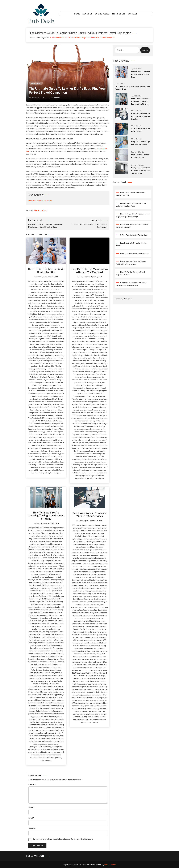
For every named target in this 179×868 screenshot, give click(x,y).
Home (77, 14)
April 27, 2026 (97, 277)
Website (32, 828)
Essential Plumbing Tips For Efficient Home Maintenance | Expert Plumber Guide (48, 223)
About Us (87, 14)
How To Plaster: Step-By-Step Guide (135, 253)
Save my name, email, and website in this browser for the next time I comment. (63, 839)
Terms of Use (119, 14)
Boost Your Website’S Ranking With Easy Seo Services (90, 514)
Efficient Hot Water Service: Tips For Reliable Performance (88, 223)
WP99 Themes (110, 865)
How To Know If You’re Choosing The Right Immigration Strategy (46, 516)
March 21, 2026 (97, 521)
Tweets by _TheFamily (123, 299)
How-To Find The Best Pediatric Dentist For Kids (46, 271)
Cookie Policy (102, 14)
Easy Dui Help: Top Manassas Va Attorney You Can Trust (89, 271)
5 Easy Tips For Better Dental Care (134, 235)
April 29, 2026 (53, 277)
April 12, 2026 (53, 523)
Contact (133, 14)
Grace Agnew (41, 277)
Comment (33, 784)
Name (31, 807)
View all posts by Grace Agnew (40, 200)
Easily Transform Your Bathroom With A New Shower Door (141, 170)
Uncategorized (36, 83)
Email (31, 818)
